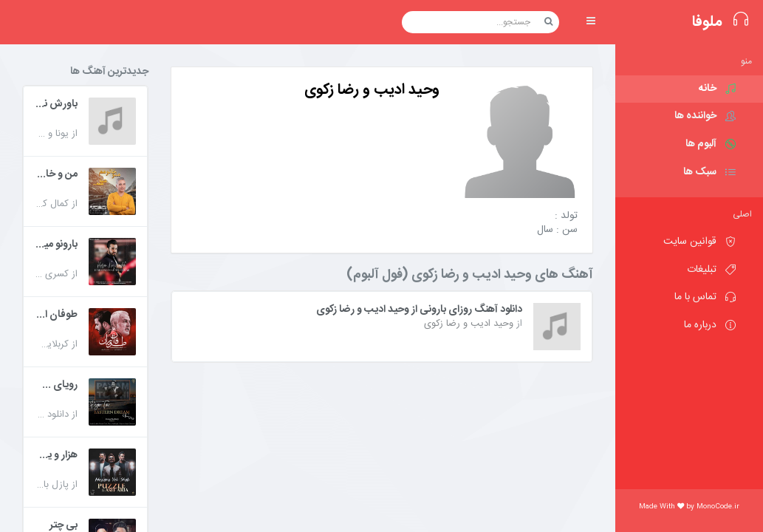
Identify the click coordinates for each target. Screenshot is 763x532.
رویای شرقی (56, 386)
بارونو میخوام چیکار (56, 245)
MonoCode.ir (718, 507)
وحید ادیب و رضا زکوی (469, 324)
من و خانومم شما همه (56, 175)
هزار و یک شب (56, 456)
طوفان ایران (56, 316)
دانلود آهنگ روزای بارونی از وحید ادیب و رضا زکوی (419, 310)
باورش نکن (56, 105)
